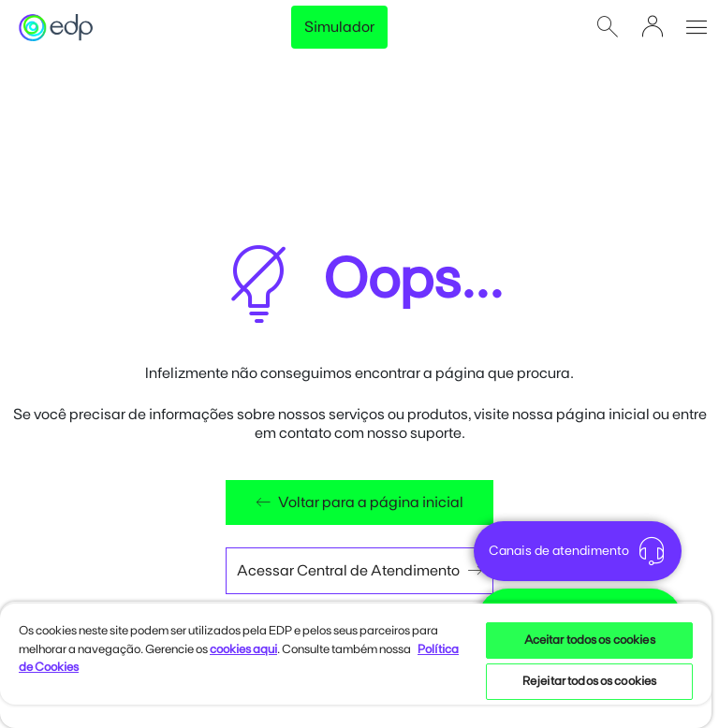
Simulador (339, 27)
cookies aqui (243, 650)
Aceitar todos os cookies (590, 641)
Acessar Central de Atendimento (359, 571)
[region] (356, 665)
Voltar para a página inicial (359, 502)
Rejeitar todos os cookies (589, 682)
